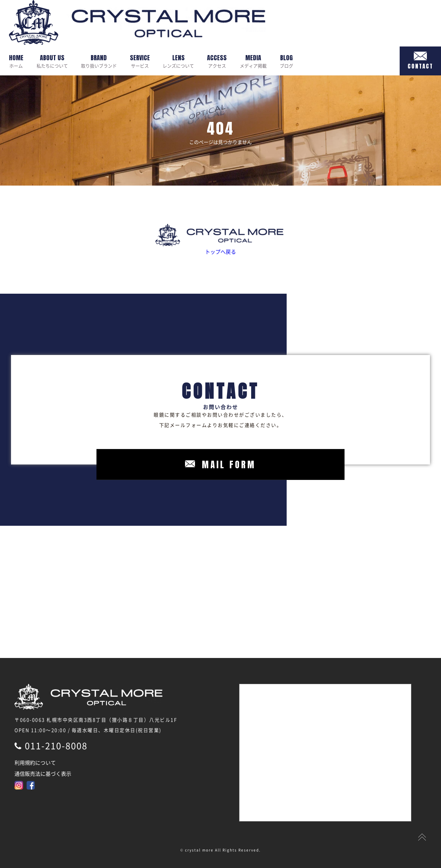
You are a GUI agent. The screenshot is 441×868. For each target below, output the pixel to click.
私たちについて (52, 61)
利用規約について (35, 763)
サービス (140, 61)
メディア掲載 (253, 61)
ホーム (16, 61)
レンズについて (178, 61)
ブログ (286, 61)
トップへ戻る (220, 240)
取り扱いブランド (99, 61)
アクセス (217, 61)
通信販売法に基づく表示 (43, 774)
